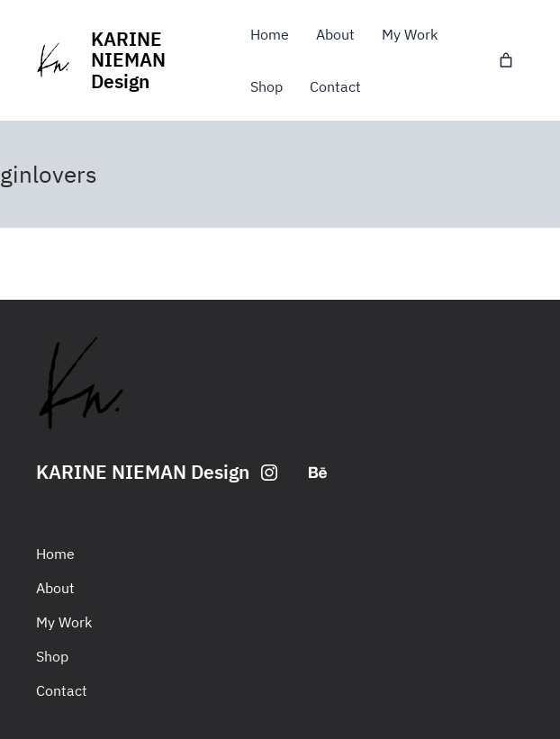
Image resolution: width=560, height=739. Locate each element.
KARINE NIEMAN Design (128, 60)
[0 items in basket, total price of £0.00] (506, 60)
